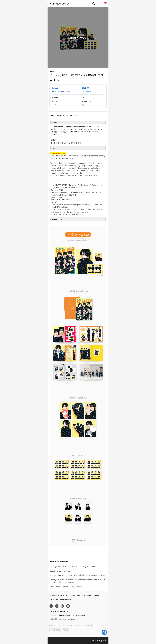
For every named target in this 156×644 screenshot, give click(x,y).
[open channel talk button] (104, 632)
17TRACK (87, 626)
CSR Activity (54, 599)
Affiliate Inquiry (65, 615)
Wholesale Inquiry (79, 615)
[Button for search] (94, 4)
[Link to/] (99, 4)
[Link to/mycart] (104, 4)
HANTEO (54, 626)
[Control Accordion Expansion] (78, 611)
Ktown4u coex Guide (57, 595)
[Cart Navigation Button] (104, 4)
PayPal (77, 626)
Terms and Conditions (91, 595)
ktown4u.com (70, 619)
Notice (68, 595)
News (79, 595)
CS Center (53, 615)
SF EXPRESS (55, 630)
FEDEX (65, 630)
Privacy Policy (65, 599)
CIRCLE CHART (66, 626)
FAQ (74, 595)
